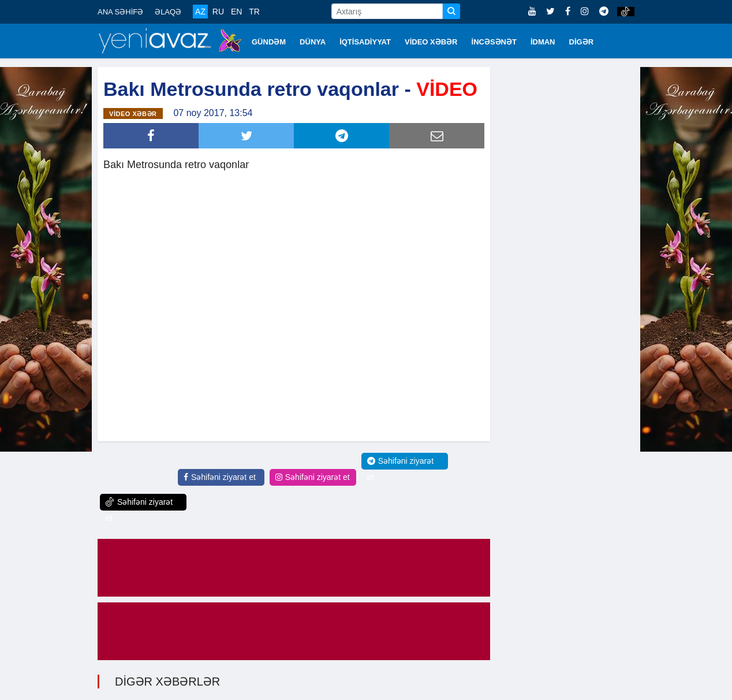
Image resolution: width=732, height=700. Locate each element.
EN (236, 12)
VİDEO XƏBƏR (431, 42)
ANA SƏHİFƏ (120, 12)
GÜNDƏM (269, 42)
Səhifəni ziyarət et (220, 477)
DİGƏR (582, 42)
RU (218, 12)
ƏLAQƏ (168, 12)
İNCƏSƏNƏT (494, 42)
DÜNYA (313, 42)
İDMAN (543, 42)
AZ (200, 12)
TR (254, 12)
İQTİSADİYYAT (365, 42)
